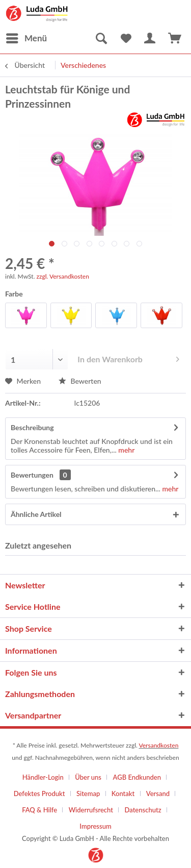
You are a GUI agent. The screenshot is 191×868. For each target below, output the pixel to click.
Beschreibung (32, 427)
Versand (158, 793)
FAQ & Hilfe (39, 810)
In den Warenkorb (128, 357)
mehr (126, 450)
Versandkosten (158, 745)
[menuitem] (26, 38)
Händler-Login (43, 777)
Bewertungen (32, 475)
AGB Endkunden (137, 777)
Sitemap (88, 793)
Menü (26, 37)
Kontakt (123, 793)
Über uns (88, 777)
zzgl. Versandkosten (63, 276)
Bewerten (80, 381)
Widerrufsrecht (91, 810)
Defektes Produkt (39, 793)
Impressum (95, 826)
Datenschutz (143, 810)
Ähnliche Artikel (36, 514)
